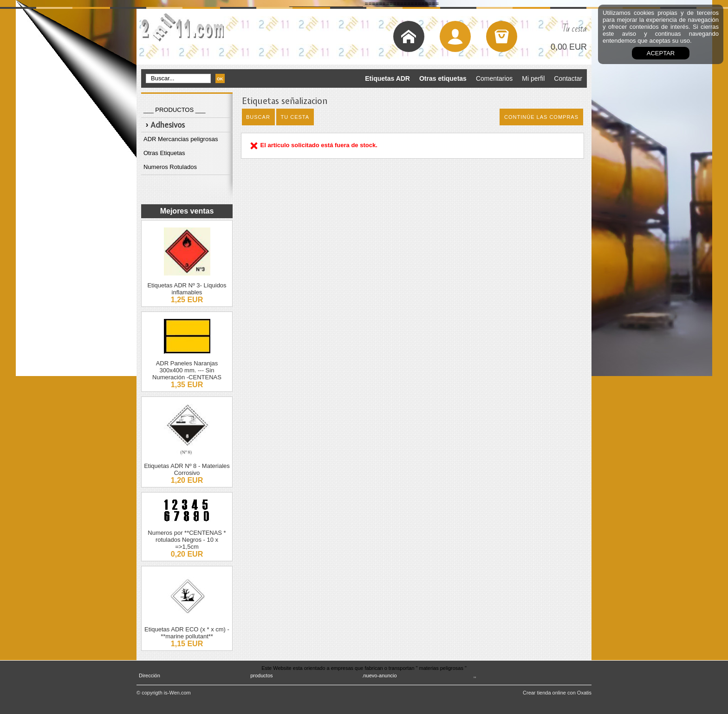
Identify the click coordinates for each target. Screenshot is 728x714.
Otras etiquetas (443, 78)
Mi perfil (533, 78)
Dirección (149, 675)
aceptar (661, 53)
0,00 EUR (569, 47)
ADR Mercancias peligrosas (181, 139)
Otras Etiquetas (164, 153)
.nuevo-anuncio (379, 675)
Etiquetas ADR (387, 78)
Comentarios (494, 78)
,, (475, 675)
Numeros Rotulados (170, 167)
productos (261, 675)
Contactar (568, 78)
